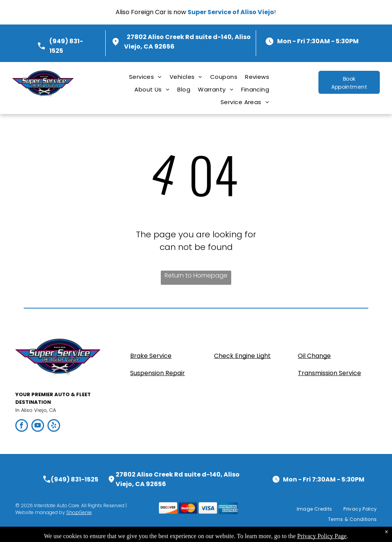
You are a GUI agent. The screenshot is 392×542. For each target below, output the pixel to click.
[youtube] (38, 426)
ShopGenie (79, 512)
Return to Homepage (196, 275)
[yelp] (54, 426)
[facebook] (22, 426)
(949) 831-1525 (75, 479)
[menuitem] (145, 77)
